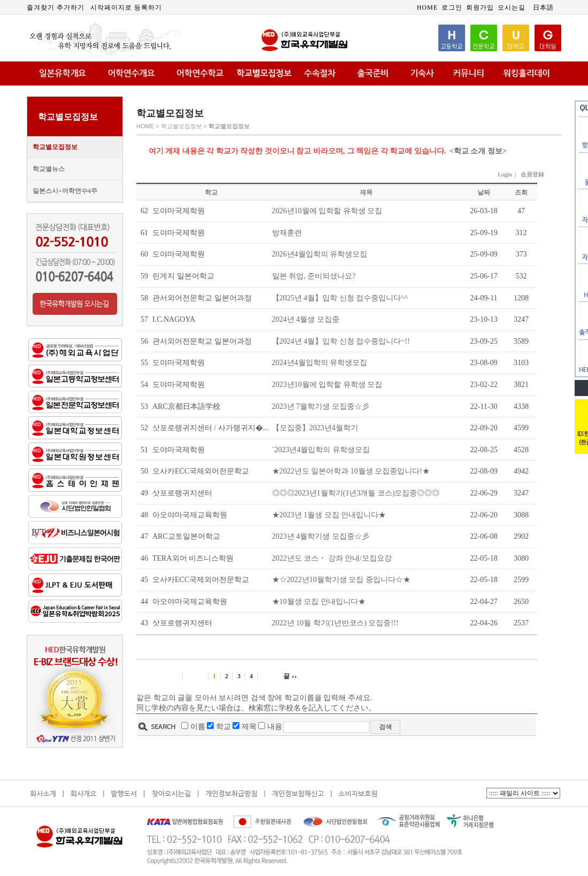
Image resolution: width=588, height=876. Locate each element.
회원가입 (480, 7)
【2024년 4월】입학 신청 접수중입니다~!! (341, 341)
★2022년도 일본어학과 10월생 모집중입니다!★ (351, 471)
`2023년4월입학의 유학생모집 (321, 450)
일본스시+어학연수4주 (65, 191)
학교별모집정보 (55, 147)
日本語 (543, 7)
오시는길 (512, 7)
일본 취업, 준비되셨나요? (314, 276)
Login (505, 174)
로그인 (452, 7)
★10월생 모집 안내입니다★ (319, 602)
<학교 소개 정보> (478, 151)
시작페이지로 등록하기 (126, 7)
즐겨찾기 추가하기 (56, 7)
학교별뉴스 (49, 169)
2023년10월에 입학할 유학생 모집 (327, 385)
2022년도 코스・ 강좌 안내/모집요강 (332, 558)
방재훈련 (287, 233)
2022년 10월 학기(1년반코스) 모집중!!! (335, 623)
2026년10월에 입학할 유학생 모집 (327, 211)
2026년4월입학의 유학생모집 (320, 254)
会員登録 (532, 174)
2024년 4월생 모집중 (306, 319)
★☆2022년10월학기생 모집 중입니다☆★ (341, 580)
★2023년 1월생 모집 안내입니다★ (329, 515)
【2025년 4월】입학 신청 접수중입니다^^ (340, 298)
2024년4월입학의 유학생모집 (320, 363)
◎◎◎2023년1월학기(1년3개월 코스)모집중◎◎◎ (356, 493)
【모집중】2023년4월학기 (315, 428)
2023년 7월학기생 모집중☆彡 (321, 406)
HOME (427, 7)
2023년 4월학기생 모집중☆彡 (321, 536)
